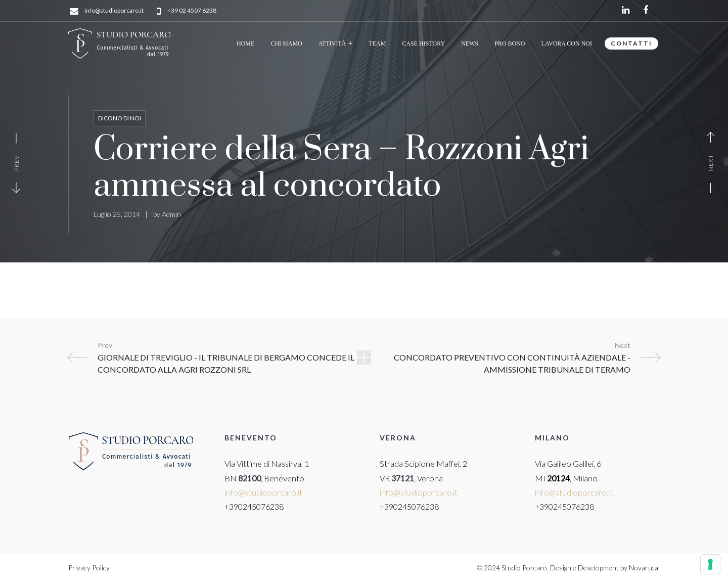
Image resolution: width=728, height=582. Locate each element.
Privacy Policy (89, 568)
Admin (171, 214)
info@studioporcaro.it (114, 11)
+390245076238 (254, 506)
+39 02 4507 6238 (192, 11)
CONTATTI (631, 43)
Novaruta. (644, 568)
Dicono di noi (120, 118)
